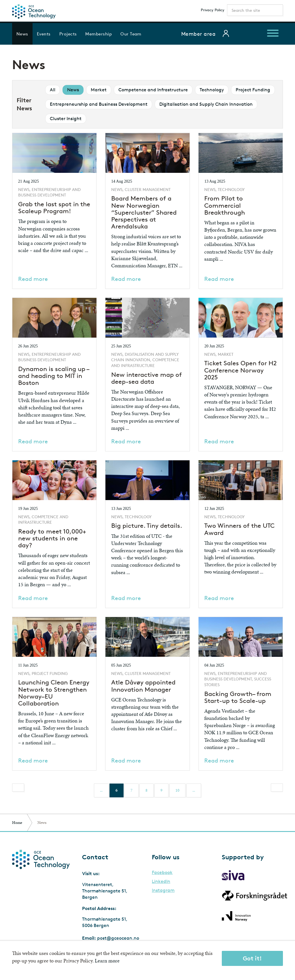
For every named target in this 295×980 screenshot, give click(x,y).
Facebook (162, 873)
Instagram (163, 890)
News (22, 34)
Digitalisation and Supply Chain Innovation (206, 104)
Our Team (131, 34)
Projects (68, 34)
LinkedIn (161, 881)
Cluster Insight (66, 119)
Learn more (107, 961)
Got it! (252, 958)
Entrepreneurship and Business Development (99, 104)
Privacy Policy (213, 10)
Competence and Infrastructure (153, 90)
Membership (99, 34)
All (53, 90)
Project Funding (253, 90)
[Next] (277, 788)
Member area (198, 34)
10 (177, 790)
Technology (212, 90)
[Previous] (18, 788)
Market (99, 90)
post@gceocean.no (118, 938)
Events (44, 34)
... (101, 790)
